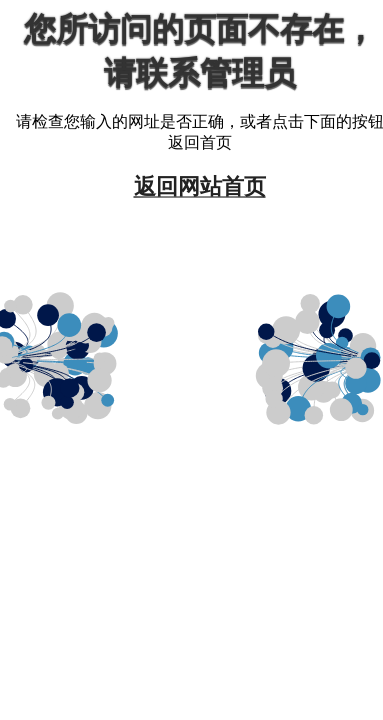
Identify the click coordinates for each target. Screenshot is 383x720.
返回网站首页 (200, 185)
